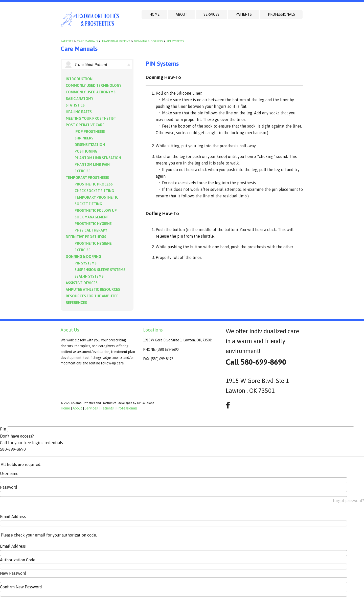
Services (211, 14)
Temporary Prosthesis (87, 178)
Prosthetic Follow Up (96, 211)
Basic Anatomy (79, 99)
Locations (153, 330)
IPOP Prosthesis (90, 132)
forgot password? (348, 501)
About (181, 14)
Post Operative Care (85, 125)
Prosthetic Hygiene (93, 224)
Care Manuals (87, 41)
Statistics (75, 105)
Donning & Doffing (148, 41)
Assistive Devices (82, 283)
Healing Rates (79, 112)
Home (154, 14)
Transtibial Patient (116, 41)
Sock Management (92, 217)
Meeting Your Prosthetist (91, 118)
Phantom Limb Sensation (98, 158)
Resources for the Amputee (92, 296)
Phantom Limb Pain (92, 164)
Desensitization (90, 145)
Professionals (281, 14)
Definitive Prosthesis (86, 237)
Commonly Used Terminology (94, 86)
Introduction (79, 79)
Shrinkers (84, 138)
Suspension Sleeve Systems (100, 270)
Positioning (86, 151)
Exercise (83, 171)
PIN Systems (175, 41)
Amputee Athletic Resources (93, 290)
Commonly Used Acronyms (91, 92)
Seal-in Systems (89, 276)
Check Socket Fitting (94, 191)
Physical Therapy (91, 230)
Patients (244, 14)
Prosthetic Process (94, 184)
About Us (70, 330)
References (76, 303)
